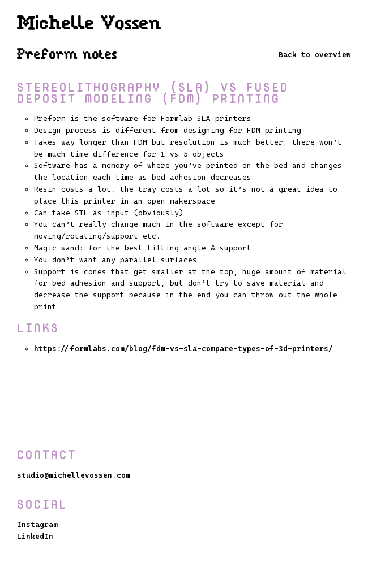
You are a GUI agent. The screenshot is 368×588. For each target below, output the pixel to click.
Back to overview (315, 55)
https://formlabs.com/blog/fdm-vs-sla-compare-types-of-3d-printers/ (183, 349)
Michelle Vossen (89, 24)
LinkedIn (35, 536)
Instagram (37, 524)
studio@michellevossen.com (74, 475)
